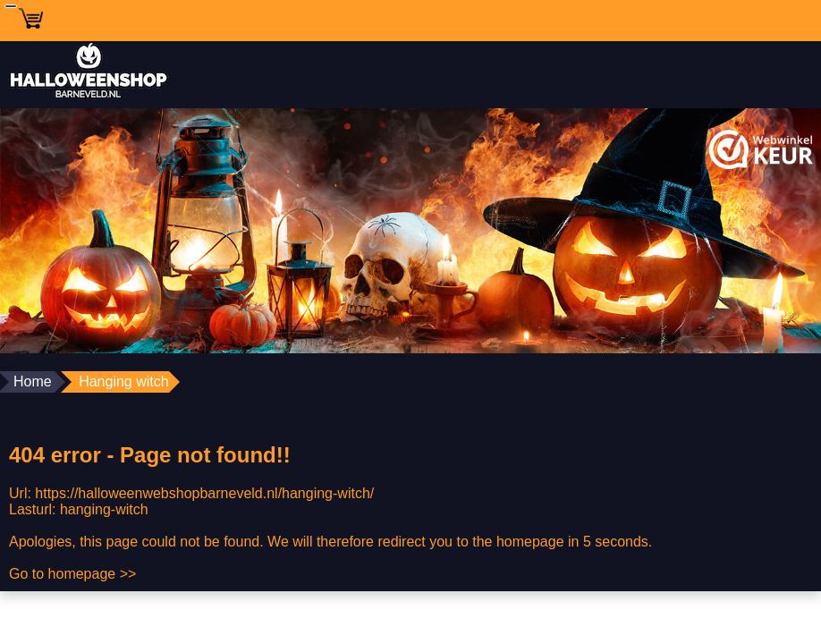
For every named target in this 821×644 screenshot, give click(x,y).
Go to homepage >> (72, 574)
